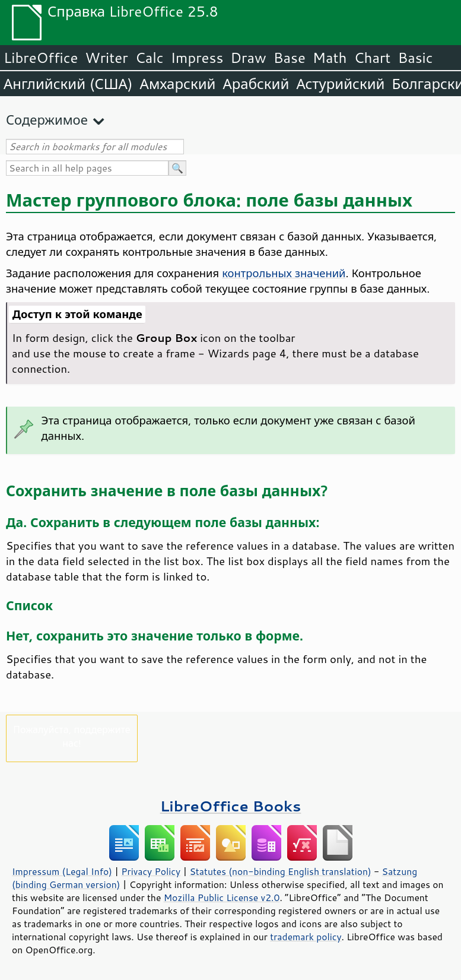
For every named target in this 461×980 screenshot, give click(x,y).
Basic (415, 58)
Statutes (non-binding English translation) (280, 871)
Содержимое (47, 120)
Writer (106, 58)
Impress (197, 58)
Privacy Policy (151, 871)
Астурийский (340, 84)
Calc (150, 58)
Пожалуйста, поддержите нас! (71, 736)
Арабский (256, 84)
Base (290, 58)
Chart (372, 58)
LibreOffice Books (231, 806)
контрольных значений (284, 273)
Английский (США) (68, 84)
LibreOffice (41, 58)
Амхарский (178, 84)
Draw (248, 58)
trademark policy (306, 937)
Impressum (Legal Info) (62, 871)
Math (330, 58)
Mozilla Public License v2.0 (222, 897)
